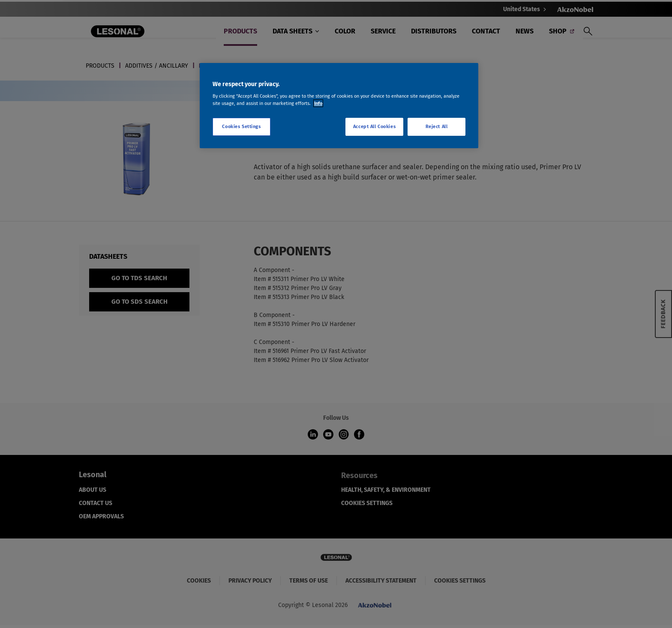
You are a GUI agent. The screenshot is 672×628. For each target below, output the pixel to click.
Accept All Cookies (374, 126)
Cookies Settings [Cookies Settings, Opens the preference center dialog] (241, 126)
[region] (339, 106)
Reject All (437, 126)
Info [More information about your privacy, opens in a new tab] (318, 103)
